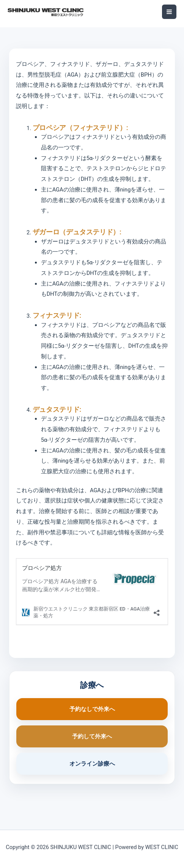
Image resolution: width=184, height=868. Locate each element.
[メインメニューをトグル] (169, 12)
